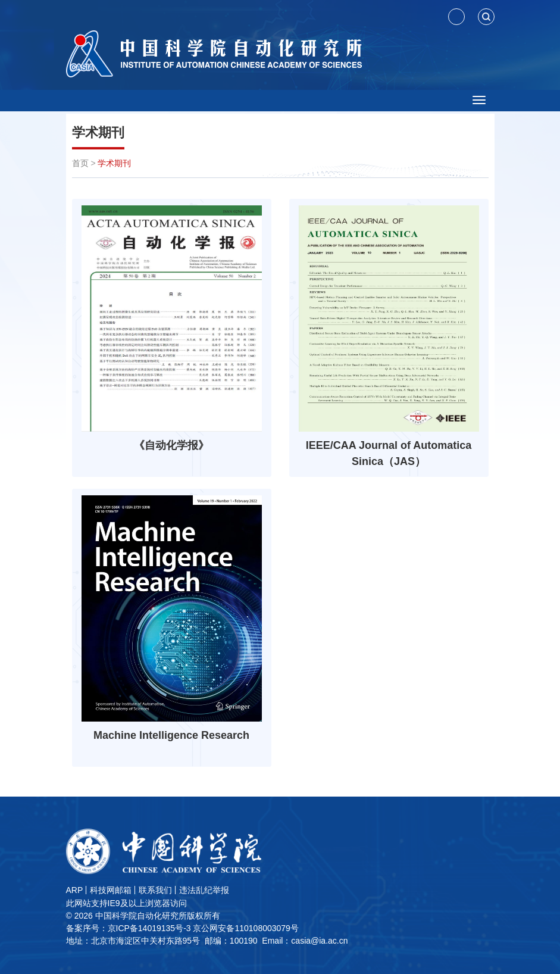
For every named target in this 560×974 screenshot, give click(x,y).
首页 (80, 163)
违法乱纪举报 (204, 890)
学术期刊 (98, 132)
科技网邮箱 (111, 890)
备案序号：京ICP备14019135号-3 (129, 928)
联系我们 (155, 890)
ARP (75, 890)
